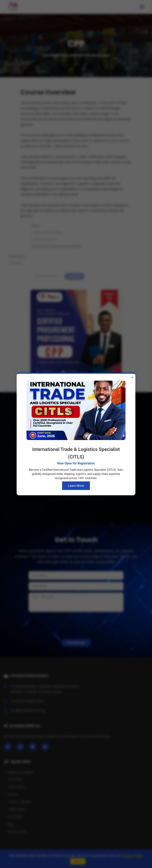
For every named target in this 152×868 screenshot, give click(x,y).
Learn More (76, 486)
